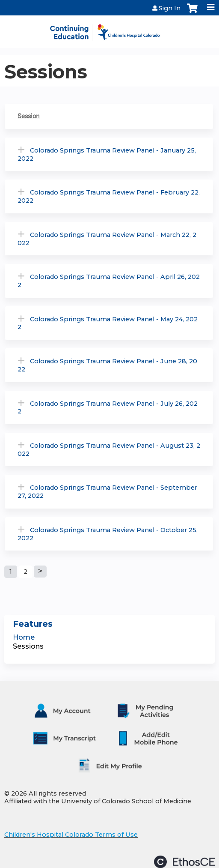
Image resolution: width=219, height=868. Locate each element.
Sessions (28, 646)
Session (29, 116)
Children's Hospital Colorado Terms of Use (71, 835)
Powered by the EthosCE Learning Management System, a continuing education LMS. (184, 862)
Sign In (170, 8)
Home (24, 637)
